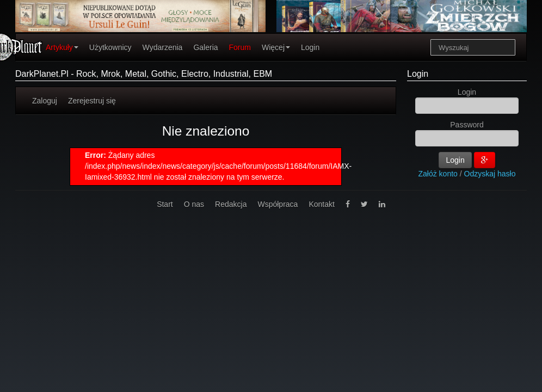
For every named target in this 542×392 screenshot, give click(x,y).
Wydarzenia (163, 47)
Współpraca (278, 204)
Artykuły (62, 47)
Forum (240, 47)
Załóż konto (438, 174)
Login (310, 47)
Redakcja (231, 204)
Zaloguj (45, 101)
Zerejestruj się (92, 101)
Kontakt (321, 204)
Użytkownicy (110, 47)
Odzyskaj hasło (490, 174)
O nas (194, 204)
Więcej (276, 47)
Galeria (205, 47)
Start (165, 204)
